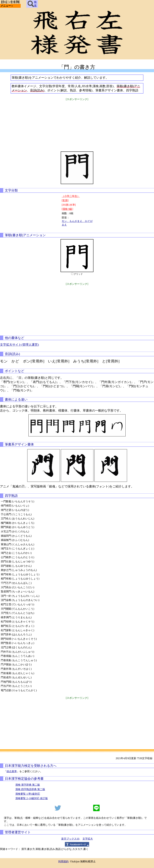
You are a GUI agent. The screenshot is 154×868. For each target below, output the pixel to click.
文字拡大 (88, 839)
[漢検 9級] (67, 209)
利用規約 (63, 861)
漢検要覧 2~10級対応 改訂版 (32, 798)
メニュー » (7, 6)
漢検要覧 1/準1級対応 (28, 794)
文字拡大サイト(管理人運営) (19, 345)
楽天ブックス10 (70, 839)
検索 (32, 4)
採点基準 (12, 771)
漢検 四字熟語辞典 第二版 (30, 789)
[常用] (65, 200)
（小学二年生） (71, 196)
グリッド (78, 274)
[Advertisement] (77, 124)
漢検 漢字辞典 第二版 (28, 785)
